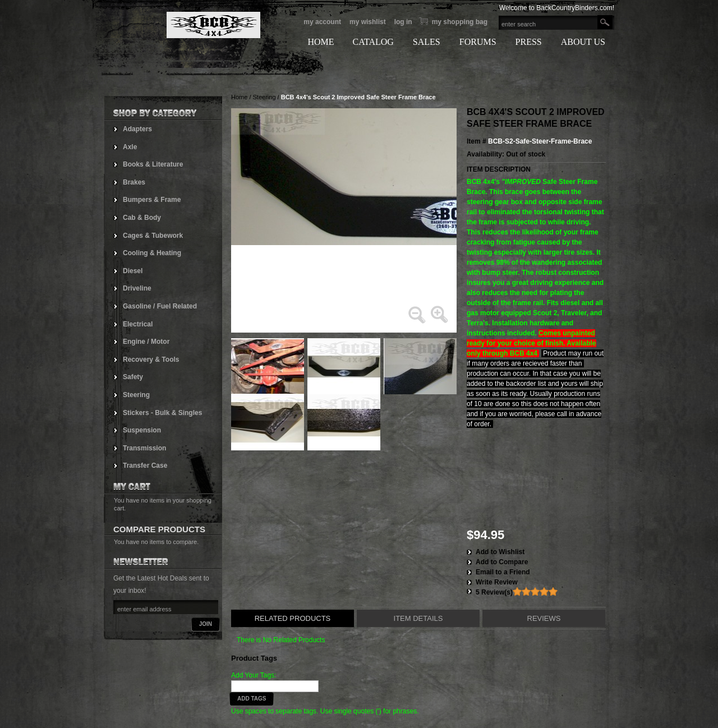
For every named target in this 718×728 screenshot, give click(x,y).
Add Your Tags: (254, 675)
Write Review (496, 582)
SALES (427, 42)
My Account (322, 22)
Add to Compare (502, 562)
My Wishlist (368, 22)
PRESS (529, 42)
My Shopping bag (460, 22)
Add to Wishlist (500, 552)
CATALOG (373, 42)
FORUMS (478, 42)
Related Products (293, 618)
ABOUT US (583, 42)
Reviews (544, 618)
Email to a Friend (503, 572)
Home (239, 97)
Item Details (418, 618)
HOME (321, 42)
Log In (403, 22)
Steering (264, 97)
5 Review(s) (494, 592)
